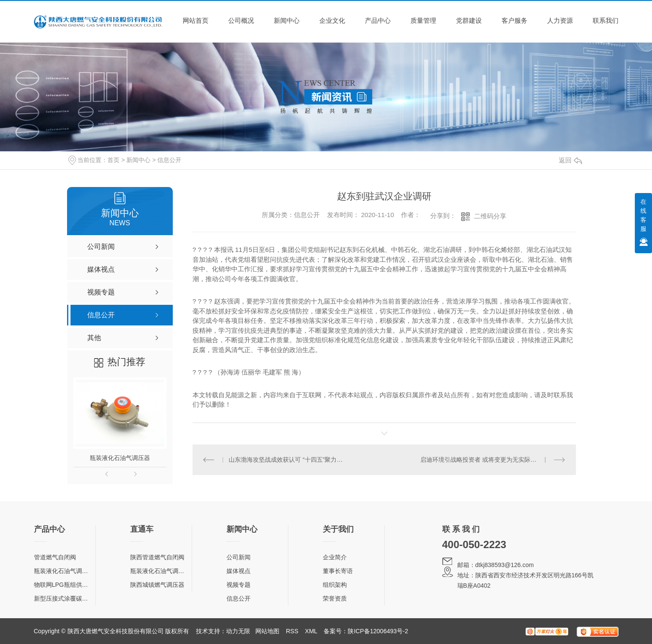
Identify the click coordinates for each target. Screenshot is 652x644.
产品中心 (378, 20)
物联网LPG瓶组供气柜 (64, 585)
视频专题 (239, 585)
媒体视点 (239, 571)
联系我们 (606, 20)
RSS (292, 631)
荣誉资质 (335, 598)
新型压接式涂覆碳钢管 (64, 598)
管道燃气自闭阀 (55, 557)
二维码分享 (490, 216)
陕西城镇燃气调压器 (157, 585)
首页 (113, 160)
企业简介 (335, 557)
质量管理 (423, 20)
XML (311, 631)
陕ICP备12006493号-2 (378, 631)
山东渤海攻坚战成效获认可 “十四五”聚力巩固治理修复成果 (288, 460)
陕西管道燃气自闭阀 (157, 557)
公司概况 (241, 20)
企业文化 (332, 20)
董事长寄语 (338, 571)
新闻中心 (287, 20)
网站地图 (267, 631)
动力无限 (238, 631)
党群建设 (469, 20)
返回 (570, 160)
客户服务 (514, 20)
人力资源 (560, 20)
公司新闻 (239, 557)
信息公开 (169, 160)
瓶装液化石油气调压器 (120, 458)
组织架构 (335, 585)
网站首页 (196, 20)
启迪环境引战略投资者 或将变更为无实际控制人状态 (490, 460)
